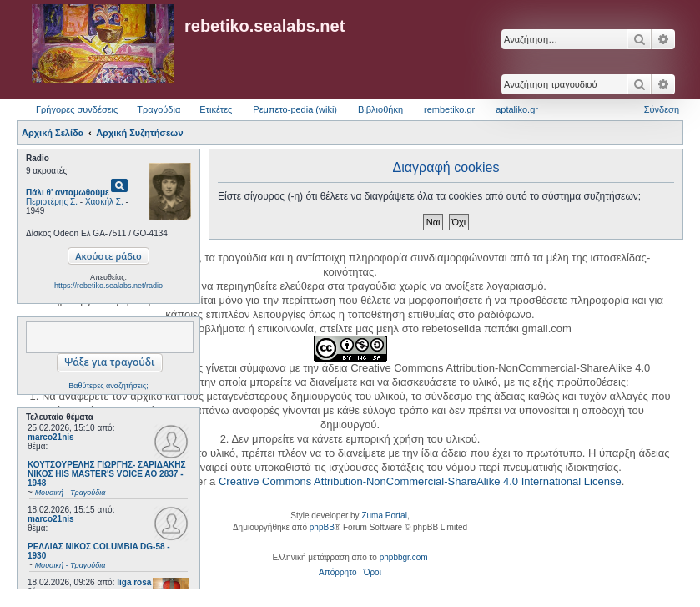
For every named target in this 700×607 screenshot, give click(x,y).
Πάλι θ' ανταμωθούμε (68, 192)
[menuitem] (337, 573)
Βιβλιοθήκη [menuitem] (380, 109)
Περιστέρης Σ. (52, 202)
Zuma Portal (384, 516)
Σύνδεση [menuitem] (662, 109)
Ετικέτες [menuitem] (216, 109)
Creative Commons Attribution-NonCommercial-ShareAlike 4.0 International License (420, 481)
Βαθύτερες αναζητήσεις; (108, 386)
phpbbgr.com (404, 557)
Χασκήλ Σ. (104, 202)
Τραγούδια (159, 109)
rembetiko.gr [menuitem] (449, 109)
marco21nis (51, 437)
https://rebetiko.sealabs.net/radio (108, 286)
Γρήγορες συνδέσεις (77, 109)
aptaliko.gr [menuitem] (517, 109)
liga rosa (134, 582)
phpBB (322, 527)
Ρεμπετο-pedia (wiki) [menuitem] (295, 109)
